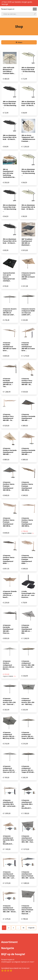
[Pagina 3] (13, 928)
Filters (19, 42)
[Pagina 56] (23, 928)
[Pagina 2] (9, 928)
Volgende (31, 928)
